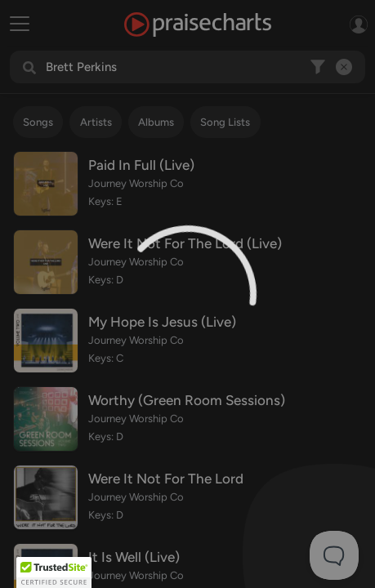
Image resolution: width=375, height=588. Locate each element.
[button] (54, 572)
